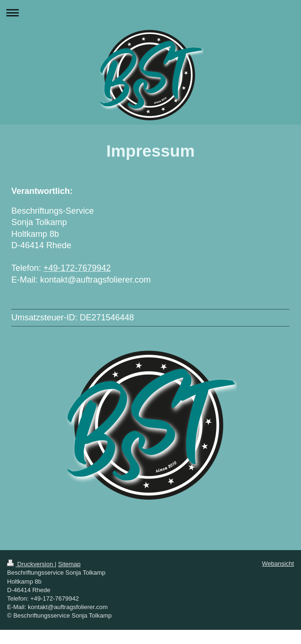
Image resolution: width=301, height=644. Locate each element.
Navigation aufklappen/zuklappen (150, 13)
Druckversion (31, 564)
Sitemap (69, 564)
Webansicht (278, 564)
